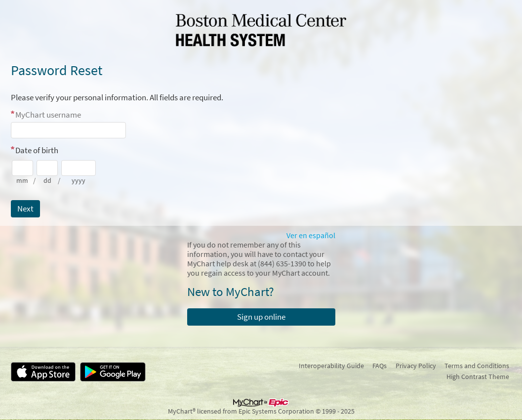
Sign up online (261, 317)
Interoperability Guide (331, 366)
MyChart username (48, 115)
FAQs (380, 366)
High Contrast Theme (478, 377)
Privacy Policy (416, 366)
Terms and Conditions (477, 366)
